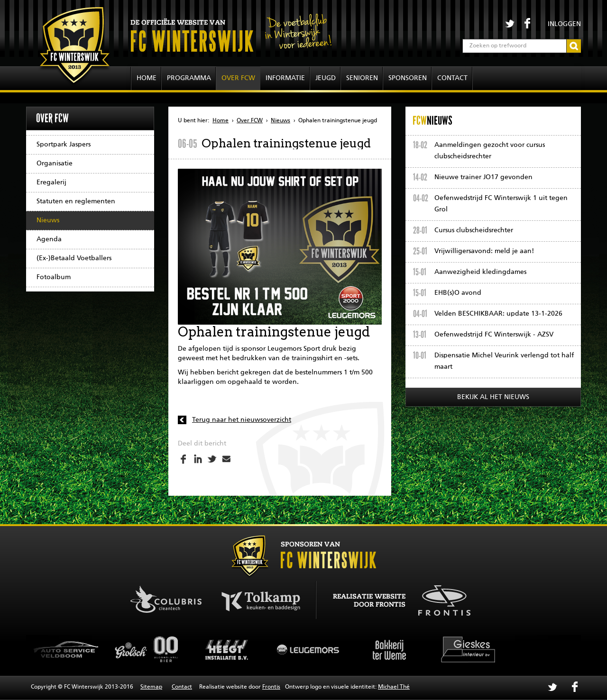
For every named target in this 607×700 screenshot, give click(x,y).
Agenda (49, 239)
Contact (452, 78)
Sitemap (151, 687)
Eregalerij (51, 182)
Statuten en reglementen (76, 201)
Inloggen (564, 24)
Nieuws (48, 220)
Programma (189, 78)
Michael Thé (394, 687)
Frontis (271, 687)
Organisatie (55, 164)
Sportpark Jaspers (64, 145)
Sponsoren (408, 78)
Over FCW (238, 78)
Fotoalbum (54, 277)
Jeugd (326, 78)
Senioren (362, 78)
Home (147, 78)
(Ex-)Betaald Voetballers (74, 258)
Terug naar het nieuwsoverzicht (242, 420)
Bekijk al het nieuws (493, 397)
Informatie (285, 78)
